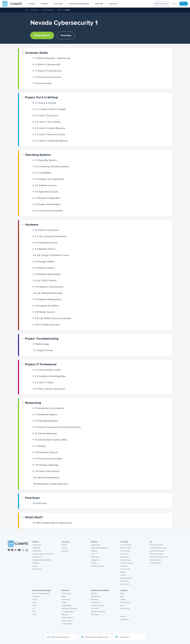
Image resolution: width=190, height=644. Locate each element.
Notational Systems (46, 414)
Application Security (47, 192)
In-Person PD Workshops (158, 548)
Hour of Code (125, 569)
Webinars (65, 615)
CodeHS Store (122, 637)
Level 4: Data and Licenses (50, 134)
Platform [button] (45, 4)
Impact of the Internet (47, 471)
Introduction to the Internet (49, 408)
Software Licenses (46, 185)
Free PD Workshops (156, 554)
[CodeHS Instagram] (12, 550)
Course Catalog (48, 10)
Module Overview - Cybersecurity (53, 58)
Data (93, 554)
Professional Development (41, 560)
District (64, 545)
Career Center (67, 621)
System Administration (48, 204)
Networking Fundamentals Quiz (50, 484)
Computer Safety (36, 53)
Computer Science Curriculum (43, 554)
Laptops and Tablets (47, 306)
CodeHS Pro (37, 551)
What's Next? (34, 517)
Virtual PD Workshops (157, 551)
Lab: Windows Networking (48, 293)
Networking (33, 403)
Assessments (96, 603)
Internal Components (47, 230)
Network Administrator (48, 274)
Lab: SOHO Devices (45, 280)
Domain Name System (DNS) (51, 440)
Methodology (41, 344)
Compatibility (43, 173)
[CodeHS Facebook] (9, 550)
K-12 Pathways (125, 551)
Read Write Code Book (70, 609)
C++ (34, 609)
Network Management (48, 299)
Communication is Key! (48, 370)
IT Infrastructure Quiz (47, 325)
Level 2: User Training (48, 122)
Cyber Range (37, 569)
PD (151, 542)
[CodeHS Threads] (27, 550)
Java (34, 603)
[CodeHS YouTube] (19, 550)
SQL (34, 612)
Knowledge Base (68, 612)
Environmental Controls (48, 77)
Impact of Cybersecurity (48, 71)
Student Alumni (67, 624)
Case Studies (66, 593)
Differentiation (96, 596)
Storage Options (45, 262)
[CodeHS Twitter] (23, 550)
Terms (122, 606)
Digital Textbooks (126, 578)
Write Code (95, 557)
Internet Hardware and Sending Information (58, 427)
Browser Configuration (48, 198)
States (64, 596)
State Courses (125, 560)
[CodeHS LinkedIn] (15, 550)
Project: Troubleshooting (42, 339)
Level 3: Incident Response (50, 128)
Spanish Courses (126, 563)
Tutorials (123, 575)
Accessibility (125, 620)
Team (122, 596)
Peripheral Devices (46, 243)
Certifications (37, 557)
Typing (35, 566)
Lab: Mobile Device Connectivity (53, 318)
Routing (40, 446)
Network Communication (49, 287)
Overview (66, 35)
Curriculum (35, 10)
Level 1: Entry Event (46, 116)
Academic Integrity (97, 566)
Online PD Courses (156, 545)
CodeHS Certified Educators (58, 637)
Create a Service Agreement (49, 389)
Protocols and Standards (49, 459)
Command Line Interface (49, 211)
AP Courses (124, 554)
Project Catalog (126, 548)
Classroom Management (100, 548)
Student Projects (67, 618)
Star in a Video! (44, 382)
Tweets (64, 603)
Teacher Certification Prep (158, 557)
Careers (123, 599)
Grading (94, 551)
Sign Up (184, 4)
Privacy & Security (46, 103)
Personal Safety (42, 83)
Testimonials (66, 599)
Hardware (32, 225)
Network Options (45, 268)
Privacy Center (125, 603)
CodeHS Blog (66, 606)
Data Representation (47, 421)
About (122, 593)
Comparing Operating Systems (52, 166)
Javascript (36, 596)
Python (35, 599)
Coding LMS (37, 545)
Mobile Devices (45, 312)
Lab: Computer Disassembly (51, 236)
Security (123, 617)
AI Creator (36, 563)
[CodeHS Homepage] (13, 4)
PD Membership (155, 563)
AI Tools (94, 563)
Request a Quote (162, 4)
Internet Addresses (46, 433)
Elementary (124, 557)
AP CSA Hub (125, 581)
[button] (32, 4)
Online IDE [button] (100, 4)
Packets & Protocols (46, 452)
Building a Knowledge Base (50, 376)
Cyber (59, 10)
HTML (34, 606)
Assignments (96, 545)
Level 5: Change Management (52, 141)
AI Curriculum (125, 584)
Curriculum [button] (59, 4)
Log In (174, 4)
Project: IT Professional (41, 364)
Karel (34, 615)
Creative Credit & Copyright (50, 109)
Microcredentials (155, 560)
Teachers (65, 551)
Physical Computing (98, 612)
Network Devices (45, 249)
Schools (64, 548)
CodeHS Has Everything (100, 590)
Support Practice (43, 350)
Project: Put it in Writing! (41, 97)
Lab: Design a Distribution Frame (51, 255)
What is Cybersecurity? (48, 64)
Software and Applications (50, 179)
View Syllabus (42, 35)
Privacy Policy (125, 609)
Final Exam (32, 498)
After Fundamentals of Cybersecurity (52, 523)
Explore (68, 10)
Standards (124, 566)
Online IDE (36, 548)
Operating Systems (38, 155)
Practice (123, 572)
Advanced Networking (46, 478)
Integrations (95, 560)
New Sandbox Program (41, 593)
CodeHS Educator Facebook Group (95, 637)
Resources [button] (114, 4)
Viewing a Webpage (47, 465)
